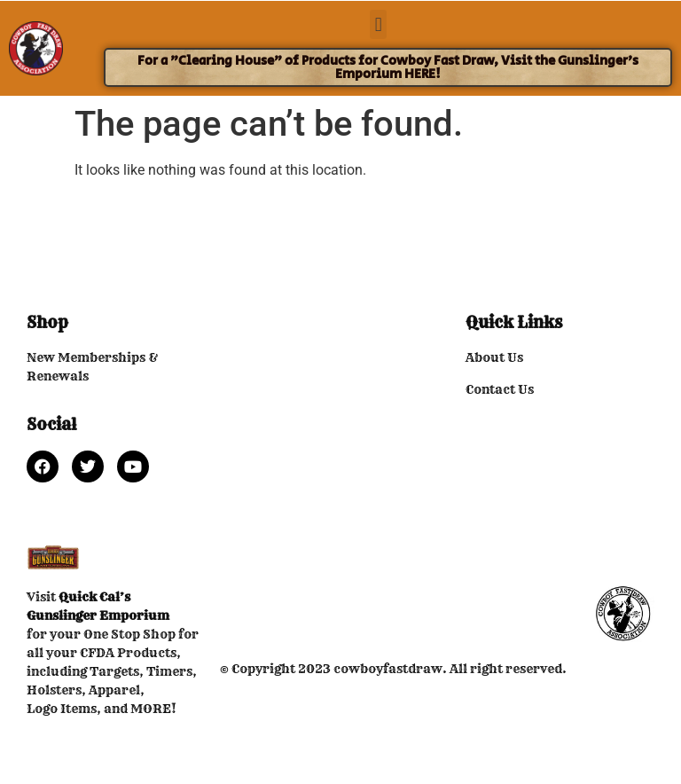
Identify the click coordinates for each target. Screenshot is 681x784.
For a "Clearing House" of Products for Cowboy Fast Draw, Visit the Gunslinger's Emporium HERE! (388, 67)
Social (51, 424)
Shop (47, 322)
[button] (378, 24)
